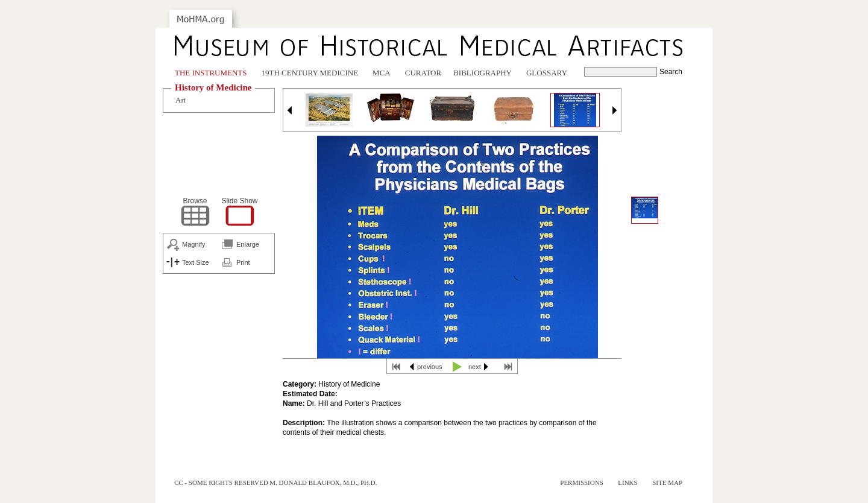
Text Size (196, 262)
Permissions (582, 482)
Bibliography (483, 73)
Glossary (547, 73)
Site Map (667, 482)
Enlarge (248, 244)
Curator (423, 73)
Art (181, 100)
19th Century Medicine (310, 73)
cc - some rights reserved (221, 482)
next (475, 367)
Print (243, 262)
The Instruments (211, 73)
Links (627, 482)
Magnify (194, 244)
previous (430, 367)
